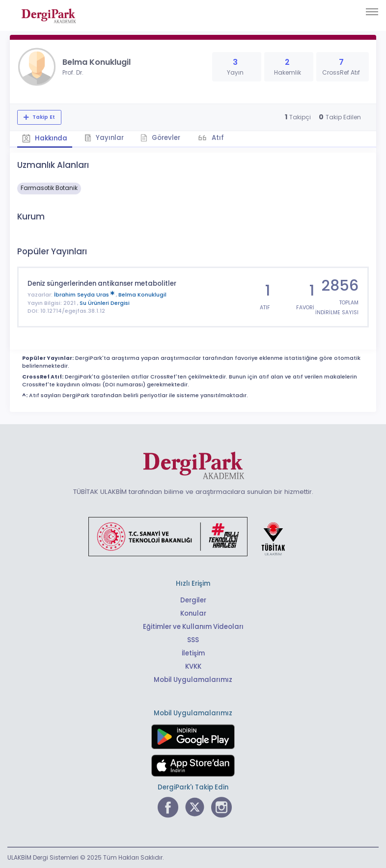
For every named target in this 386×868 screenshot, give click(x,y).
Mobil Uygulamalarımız (193, 680)
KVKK (193, 666)
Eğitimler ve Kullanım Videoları (193, 627)
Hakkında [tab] (45, 138)
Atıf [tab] (218, 138)
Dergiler (193, 600)
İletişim (193, 653)
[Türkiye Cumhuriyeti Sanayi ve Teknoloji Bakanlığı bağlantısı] (193, 536)
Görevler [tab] (161, 138)
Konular (193, 613)
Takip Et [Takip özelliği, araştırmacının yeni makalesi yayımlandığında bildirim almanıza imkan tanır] (43, 117)
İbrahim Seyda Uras (85, 295)
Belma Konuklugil (142, 295)
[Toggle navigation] (372, 12)
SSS (193, 640)
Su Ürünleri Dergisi (105, 303)
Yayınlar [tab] (104, 138)
